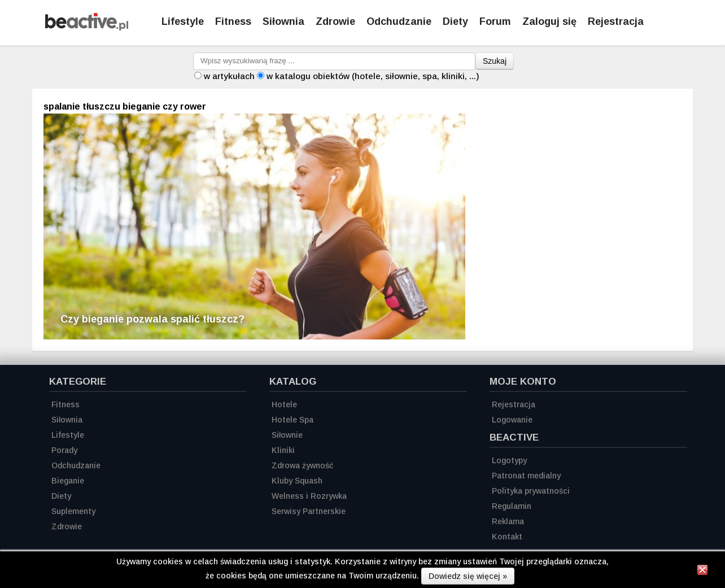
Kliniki (283, 450)
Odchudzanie (399, 21)
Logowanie (512, 420)
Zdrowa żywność (302, 465)
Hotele (284, 404)
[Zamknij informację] (702, 572)
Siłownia (283, 21)
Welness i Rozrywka (309, 496)
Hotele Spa (292, 420)
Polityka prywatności (531, 491)
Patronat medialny (526, 476)
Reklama (508, 521)
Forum (495, 21)
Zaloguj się (549, 21)
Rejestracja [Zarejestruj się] (616, 21)
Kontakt (507, 537)
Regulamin (512, 506)
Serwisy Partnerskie (309, 511)
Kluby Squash (297, 481)
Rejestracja (514, 404)
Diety (455, 21)
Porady (64, 450)
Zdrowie (335, 21)
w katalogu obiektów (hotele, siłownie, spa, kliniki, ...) (373, 76)
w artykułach (229, 76)
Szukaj (495, 61)
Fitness (233, 21)
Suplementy (73, 511)
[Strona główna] (87, 27)
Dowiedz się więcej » (468, 576)
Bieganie (68, 481)
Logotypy (509, 460)
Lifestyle (183, 21)
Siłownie (287, 435)
